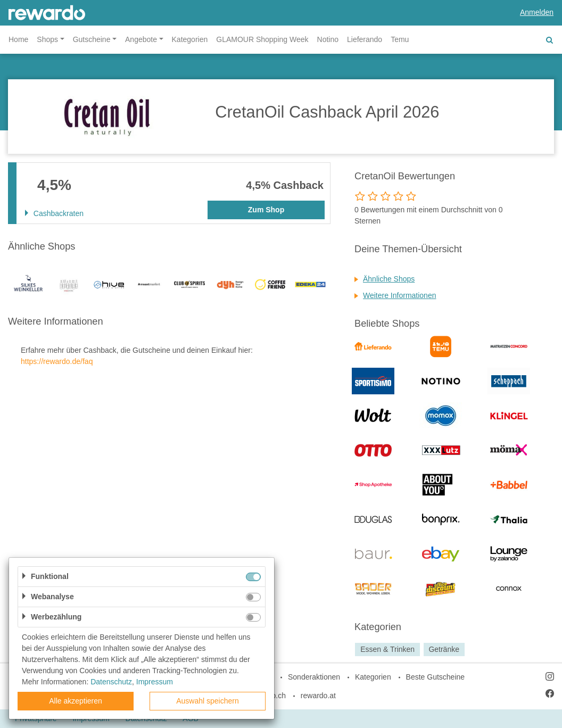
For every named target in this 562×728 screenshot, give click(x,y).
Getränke (444, 649)
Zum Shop (266, 210)
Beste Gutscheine (436, 677)
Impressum (155, 682)
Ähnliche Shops (389, 279)
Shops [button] (47, 39)
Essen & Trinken (387, 649)
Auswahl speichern (208, 701)
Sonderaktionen (314, 677)
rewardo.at (318, 696)
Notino (328, 39)
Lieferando (365, 39)
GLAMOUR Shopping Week (262, 39)
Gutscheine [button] (92, 39)
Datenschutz (111, 682)
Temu (400, 39)
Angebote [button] (141, 39)
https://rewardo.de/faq (57, 361)
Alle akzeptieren (76, 701)
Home (18, 39)
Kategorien (190, 39)
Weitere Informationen (399, 295)
